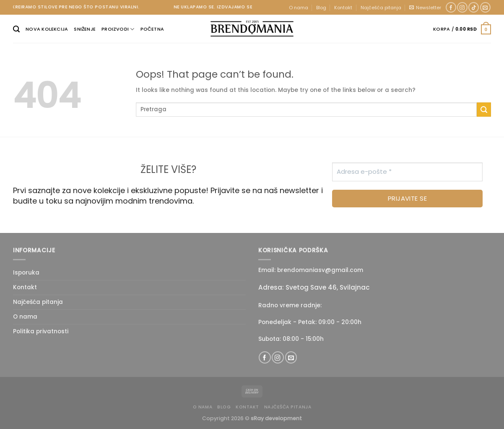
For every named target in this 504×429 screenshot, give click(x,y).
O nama (299, 8)
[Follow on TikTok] (474, 8)
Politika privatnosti (41, 331)
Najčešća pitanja (381, 8)
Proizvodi (118, 29)
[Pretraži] (16, 29)
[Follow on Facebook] (451, 8)
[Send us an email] (485, 8)
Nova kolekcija (47, 29)
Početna (152, 29)
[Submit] (484, 110)
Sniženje (85, 29)
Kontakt (343, 8)
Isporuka (26, 273)
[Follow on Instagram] (462, 8)
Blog (321, 8)
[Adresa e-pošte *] (407, 172)
